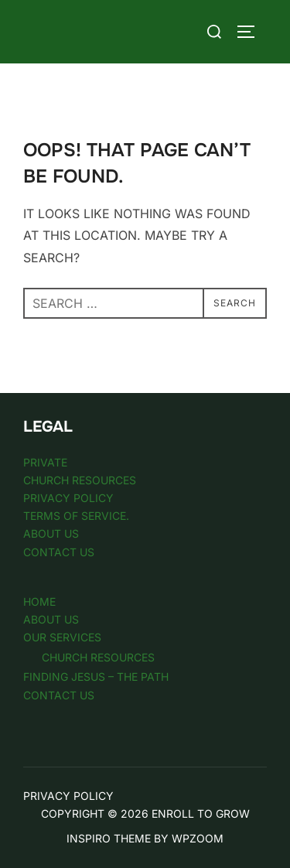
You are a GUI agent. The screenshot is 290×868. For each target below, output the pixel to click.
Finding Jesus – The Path (96, 677)
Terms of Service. (76, 516)
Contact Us (59, 552)
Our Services (62, 637)
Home (39, 601)
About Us (51, 533)
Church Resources (80, 480)
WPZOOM (198, 838)
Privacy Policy (68, 498)
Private (45, 462)
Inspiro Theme (109, 838)
